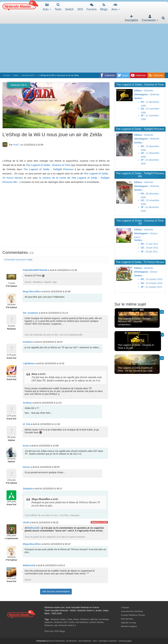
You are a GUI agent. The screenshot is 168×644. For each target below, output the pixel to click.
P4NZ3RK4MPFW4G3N (35, 270)
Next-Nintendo (85, 641)
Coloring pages (125, 641)
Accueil (6, 75)
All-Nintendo (71, 641)
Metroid (94, 619)
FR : (143, 102)
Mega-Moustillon (32, 291)
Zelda (70, 619)
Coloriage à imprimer (108, 641)
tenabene (28, 342)
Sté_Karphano (31, 313)
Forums (92, 7)
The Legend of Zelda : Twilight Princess (49, 169)
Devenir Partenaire (56, 641)
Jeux (115, 7)
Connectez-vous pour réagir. (19, 260)
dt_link (27, 424)
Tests (58, 7)
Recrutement (127, 619)
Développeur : (142, 94)
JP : (143, 115)
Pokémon (85, 619)
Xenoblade (104, 619)
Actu (47, 7)
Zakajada (28, 489)
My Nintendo (82, 622)
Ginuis (26, 467)
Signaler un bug (128, 623)
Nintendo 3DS (61, 622)
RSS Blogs (60, 631)
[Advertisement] (84, 48)
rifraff (16, 145)
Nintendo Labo (51, 625)
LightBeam (29, 363)
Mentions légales (129, 626)
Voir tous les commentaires (56, 591)
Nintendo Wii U (29, 75)
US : (143, 109)
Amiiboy (27, 403)
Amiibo (72, 622)
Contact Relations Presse (133, 615)
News (16, 75)
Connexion (150, 18)
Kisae (26, 446)
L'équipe (125, 607)
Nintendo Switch (58, 619)
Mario (76, 619)
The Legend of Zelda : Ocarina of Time (48, 165)
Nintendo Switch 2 (67, 625)
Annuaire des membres (132, 611)
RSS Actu (49, 631)
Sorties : (139, 98)
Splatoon (49, 622)
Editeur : (139, 91)
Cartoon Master (96, 622)
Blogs (104, 7)
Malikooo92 (33, 528)
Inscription (131, 18)
